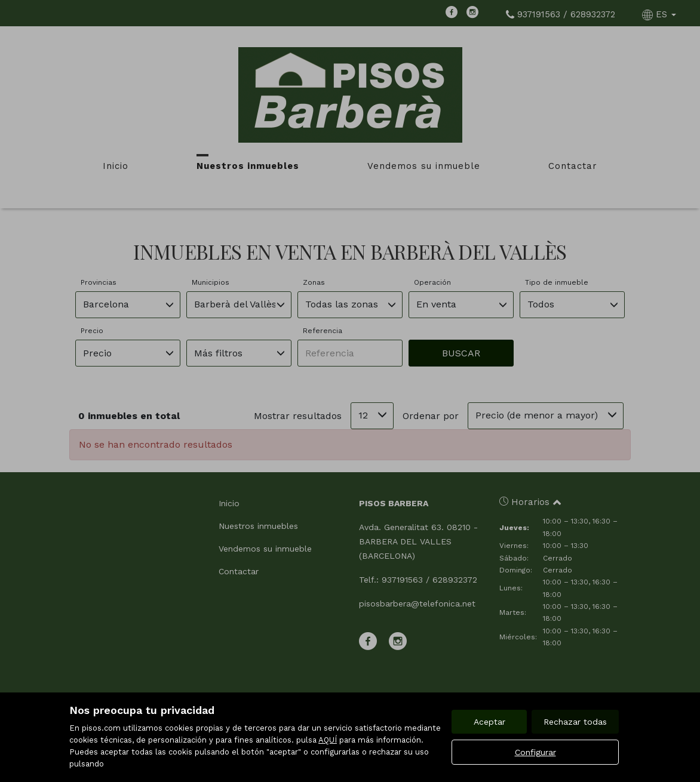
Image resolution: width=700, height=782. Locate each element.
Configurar (535, 752)
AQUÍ (328, 740)
